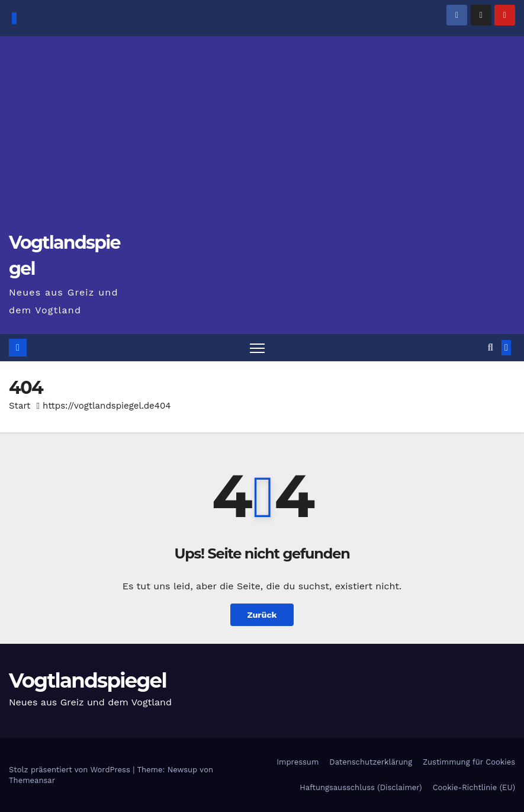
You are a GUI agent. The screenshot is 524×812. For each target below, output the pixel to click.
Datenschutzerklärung (371, 762)
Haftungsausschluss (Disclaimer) (361, 787)
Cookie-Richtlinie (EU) (474, 787)
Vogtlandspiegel (88, 681)
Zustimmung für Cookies (469, 762)
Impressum (298, 762)
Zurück (262, 615)
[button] (491, 347)
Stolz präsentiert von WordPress (71, 770)
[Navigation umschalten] (257, 348)
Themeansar (32, 780)
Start (20, 406)
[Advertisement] (262, 140)
